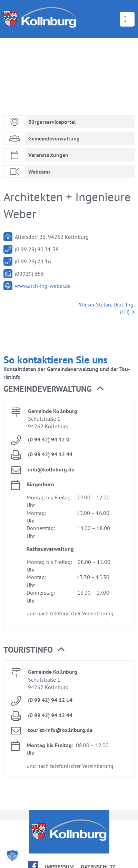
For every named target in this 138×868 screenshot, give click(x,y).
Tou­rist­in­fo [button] (34, 650)
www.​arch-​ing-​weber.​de (43, 286)
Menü (127, 19)
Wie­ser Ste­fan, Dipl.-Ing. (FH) (107, 308)
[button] (12, 856)
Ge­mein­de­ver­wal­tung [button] (53, 389)
